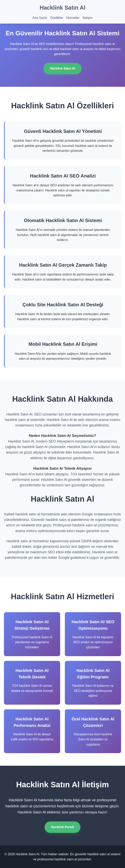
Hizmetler (73, 18)
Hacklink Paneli (62, 827)
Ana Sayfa (40, 18)
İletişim (88, 18)
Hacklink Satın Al (63, 8)
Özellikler (57, 18)
